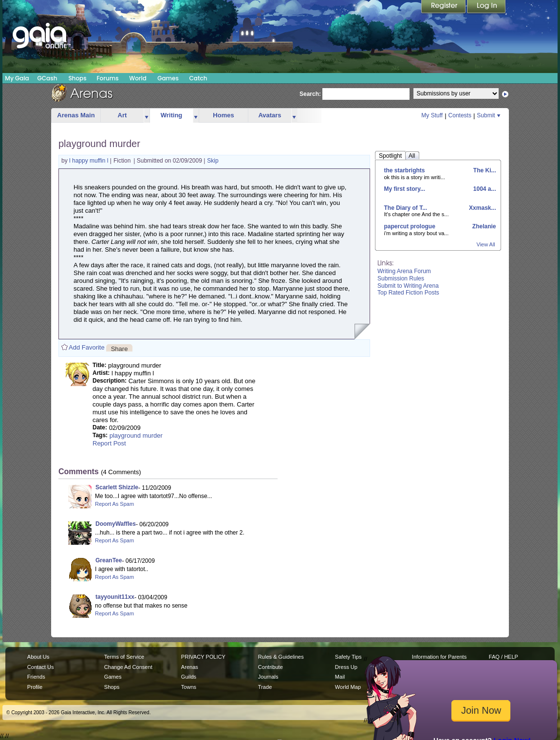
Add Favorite (87, 347)
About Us (38, 657)
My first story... (405, 189)
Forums (107, 78)
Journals (268, 677)
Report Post (109, 443)
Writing (172, 115)
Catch (198, 78)
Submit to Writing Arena (408, 286)
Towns (189, 687)
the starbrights (405, 170)
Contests (460, 115)
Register (444, 7)
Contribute (271, 667)
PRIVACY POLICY (203, 657)
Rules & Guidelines (281, 657)
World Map (348, 687)
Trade (265, 687)
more (147, 116)
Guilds (189, 677)
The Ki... (484, 170)
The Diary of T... (406, 208)
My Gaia (17, 78)
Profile (35, 687)
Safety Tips (348, 657)
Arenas (190, 667)
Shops (77, 78)
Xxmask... (482, 208)
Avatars (270, 115)
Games (168, 78)
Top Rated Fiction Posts (408, 293)
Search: (310, 94)
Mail (340, 677)
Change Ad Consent (128, 667)
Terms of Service (124, 657)
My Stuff (432, 115)
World (138, 78)
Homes (223, 115)
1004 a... (484, 189)
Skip (213, 161)
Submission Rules (401, 278)
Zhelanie (483, 226)
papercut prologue (410, 226)
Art (122, 115)
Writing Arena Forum (404, 271)
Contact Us (41, 667)
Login (486, 7)
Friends (36, 677)
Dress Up (346, 667)
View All (486, 244)
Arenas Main (76, 115)
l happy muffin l (90, 161)
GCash (47, 78)
